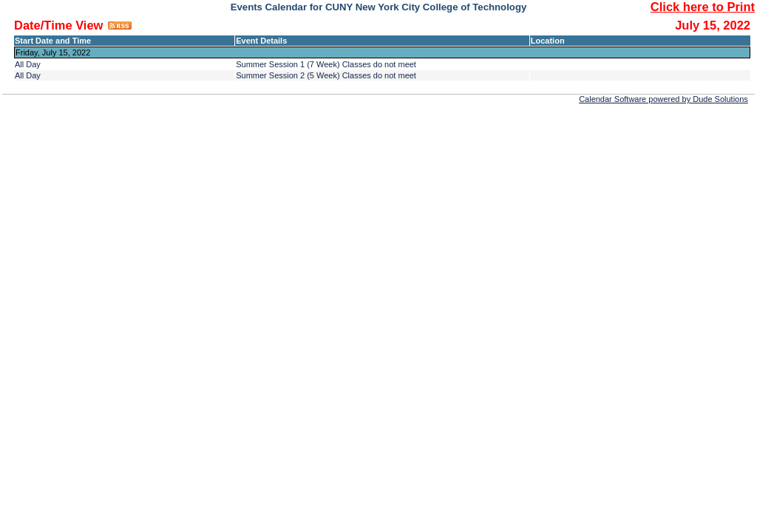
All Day (28, 64)
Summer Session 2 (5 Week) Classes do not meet (326, 75)
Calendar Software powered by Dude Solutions (663, 99)
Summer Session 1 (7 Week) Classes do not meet (326, 64)
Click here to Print (703, 7)
